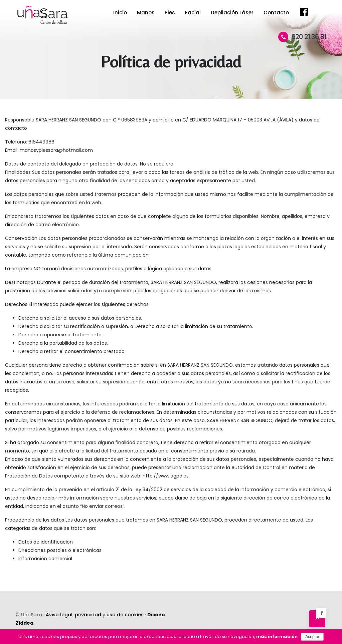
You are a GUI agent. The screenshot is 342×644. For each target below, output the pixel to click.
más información (277, 636)
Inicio (120, 13)
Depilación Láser (232, 13)
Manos (146, 13)
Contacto (276, 13)
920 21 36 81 (302, 37)
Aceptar (312, 637)
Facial (193, 13)
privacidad (88, 615)
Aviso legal (59, 615)
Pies (170, 13)
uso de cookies (125, 615)
